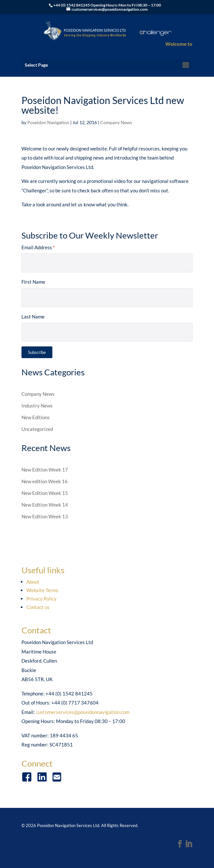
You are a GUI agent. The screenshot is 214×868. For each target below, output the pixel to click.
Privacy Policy (41, 599)
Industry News (37, 406)
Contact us (38, 607)
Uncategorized (37, 429)
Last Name (33, 317)
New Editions (36, 417)
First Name (33, 282)
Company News (116, 122)
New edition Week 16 (45, 481)
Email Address (38, 247)
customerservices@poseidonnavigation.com (83, 712)
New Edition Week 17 (45, 470)
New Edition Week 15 (45, 493)
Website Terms (42, 590)
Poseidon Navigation (48, 122)
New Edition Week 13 (45, 516)
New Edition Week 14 (45, 505)
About (33, 582)
